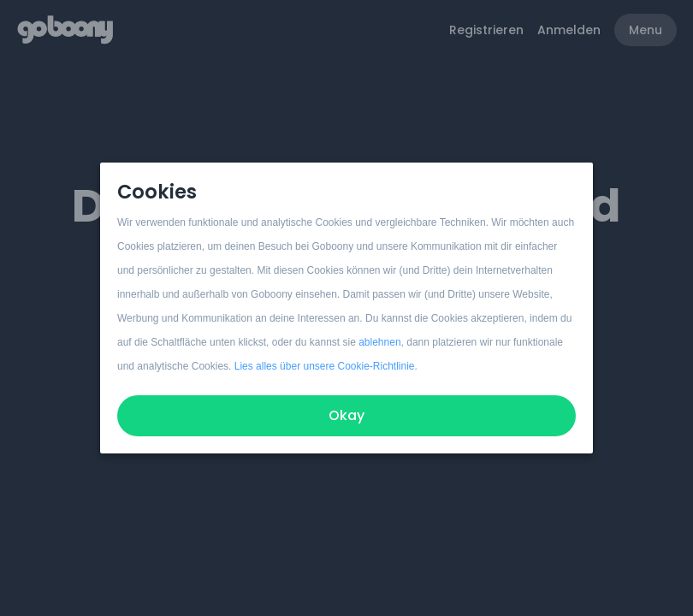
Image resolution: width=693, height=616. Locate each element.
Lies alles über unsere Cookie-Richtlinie (325, 366)
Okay (346, 415)
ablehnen (379, 342)
